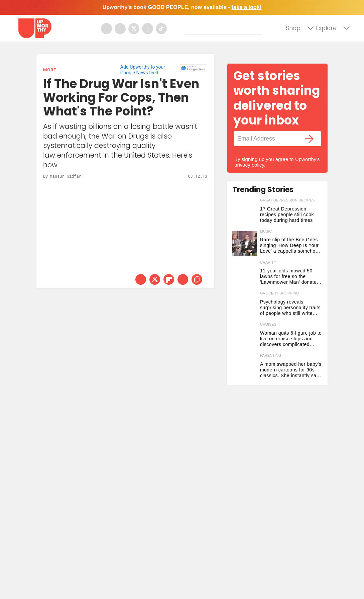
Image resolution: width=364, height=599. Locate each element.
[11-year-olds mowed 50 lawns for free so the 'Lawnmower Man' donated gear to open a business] (245, 275)
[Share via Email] (183, 279)
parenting (271, 355)
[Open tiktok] (161, 29)
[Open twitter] (134, 29)
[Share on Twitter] (155, 279)
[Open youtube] (148, 29)
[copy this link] (197, 279)
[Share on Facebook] (141, 279)
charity (268, 262)
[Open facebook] (106, 29)
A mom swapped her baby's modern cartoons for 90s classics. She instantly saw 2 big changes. (291, 370)
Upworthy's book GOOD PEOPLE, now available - (182, 7)
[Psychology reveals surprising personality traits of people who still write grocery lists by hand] (245, 305)
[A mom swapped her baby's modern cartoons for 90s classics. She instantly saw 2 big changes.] (245, 368)
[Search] (225, 28)
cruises (268, 324)
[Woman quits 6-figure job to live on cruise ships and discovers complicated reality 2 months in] (245, 336)
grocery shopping (279, 293)
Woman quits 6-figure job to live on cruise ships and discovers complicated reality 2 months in (291, 339)
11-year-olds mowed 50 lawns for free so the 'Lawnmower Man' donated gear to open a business (290, 277)
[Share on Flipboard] (169, 279)
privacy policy (249, 165)
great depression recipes (287, 200)
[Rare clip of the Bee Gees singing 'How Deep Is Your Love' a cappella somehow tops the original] (245, 243)
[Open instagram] (120, 29)
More (50, 70)
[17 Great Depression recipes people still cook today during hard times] (245, 212)
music (266, 231)
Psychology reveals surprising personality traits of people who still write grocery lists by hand (290, 308)
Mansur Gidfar (66, 176)
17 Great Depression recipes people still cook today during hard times (287, 215)
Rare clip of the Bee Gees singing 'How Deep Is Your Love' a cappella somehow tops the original (290, 245)
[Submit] (190, 29)
